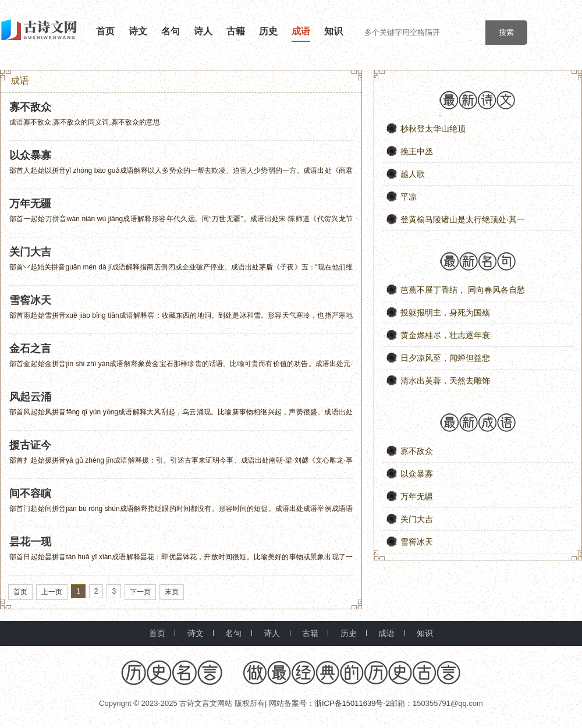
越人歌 (413, 174)
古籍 (236, 31)
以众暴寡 (30, 155)
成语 (301, 31)
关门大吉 (30, 252)
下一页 (140, 592)
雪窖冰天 (30, 300)
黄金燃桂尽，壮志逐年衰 (445, 335)
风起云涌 (30, 397)
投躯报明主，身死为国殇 (445, 312)
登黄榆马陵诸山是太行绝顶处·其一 (463, 219)
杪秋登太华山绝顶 (433, 129)
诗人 (203, 31)
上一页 (52, 592)
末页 (172, 592)
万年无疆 (30, 204)
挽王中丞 (417, 151)
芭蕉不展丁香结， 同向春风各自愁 (463, 290)
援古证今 (30, 445)
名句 (171, 31)
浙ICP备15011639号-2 (352, 703)
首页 (105, 31)
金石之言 (30, 349)
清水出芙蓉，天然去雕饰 (445, 381)
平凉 (409, 197)
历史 (268, 31)
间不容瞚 (30, 493)
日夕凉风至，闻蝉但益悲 (445, 358)
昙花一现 (30, 542)
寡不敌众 (30, 107)
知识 (333, 31)
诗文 (138, 31)
